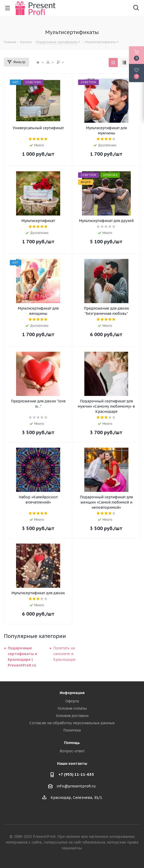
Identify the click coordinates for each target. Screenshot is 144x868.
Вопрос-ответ (72, 751)
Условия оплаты (72, 708)
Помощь (72, 743)
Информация (72, 693)
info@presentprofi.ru (76, 786)
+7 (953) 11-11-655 (76, 774)
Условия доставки (72, 716)
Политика (72, 730)
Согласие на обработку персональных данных (72, 723)
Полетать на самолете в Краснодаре (64, 654)
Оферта (72, 701)
